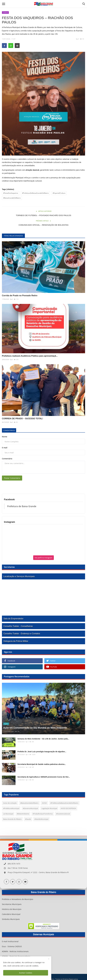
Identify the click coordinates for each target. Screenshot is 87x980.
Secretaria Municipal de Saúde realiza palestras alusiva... (42, 764)
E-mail (5, 448)
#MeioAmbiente (23, 814)
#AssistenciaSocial (63, 814)
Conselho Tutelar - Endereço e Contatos (22, 634)
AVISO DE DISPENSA (68, 808)
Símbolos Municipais (11, 919)
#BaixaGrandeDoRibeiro (12, 198)
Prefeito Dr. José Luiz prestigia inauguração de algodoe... (42, 752)
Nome (5, 437)
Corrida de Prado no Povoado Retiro (20, 296)
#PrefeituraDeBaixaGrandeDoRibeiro (35, 193)
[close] (49, 959)
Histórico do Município (12, 909)
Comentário (7, 459)
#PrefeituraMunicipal (11, 808)
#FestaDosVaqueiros (11, 193)
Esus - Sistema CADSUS (12, 946)
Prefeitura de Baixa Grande (22, 506)
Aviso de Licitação (10, 803)
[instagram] (19, 882)
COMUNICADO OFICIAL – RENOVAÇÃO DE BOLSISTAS (43, 225)
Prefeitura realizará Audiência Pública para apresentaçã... (30, 356)
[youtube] (25, 882)
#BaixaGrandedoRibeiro (29, 803)
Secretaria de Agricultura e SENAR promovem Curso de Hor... (44, 777)
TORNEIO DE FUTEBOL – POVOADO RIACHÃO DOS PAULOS (43, 215)
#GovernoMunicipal (30, 808)
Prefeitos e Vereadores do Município (17, 899)
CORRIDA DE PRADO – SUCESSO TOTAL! (22, 419)
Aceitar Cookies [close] (26, 973)
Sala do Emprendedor (13, 619)
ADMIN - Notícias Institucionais (15, 951)
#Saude (28, 819)
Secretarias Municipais (12, 904)
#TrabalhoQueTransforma (43, 814)
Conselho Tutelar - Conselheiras (18, 626)
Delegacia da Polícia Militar (16, 641)
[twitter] (13, 882)
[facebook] (6, 882)
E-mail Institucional (10, 941)
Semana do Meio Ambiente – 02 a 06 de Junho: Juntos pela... (43, 739)
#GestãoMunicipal (41, 819)
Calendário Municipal (11, 914)
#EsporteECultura (59, 193)
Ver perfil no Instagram (43, 558)
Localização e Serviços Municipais (19, 576)
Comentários (9, 430)
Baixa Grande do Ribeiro (12, 819)
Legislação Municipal (49, 808)
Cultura (5, 12)
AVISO (44, 803)
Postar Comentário (12, 478)
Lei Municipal (8, 814)
